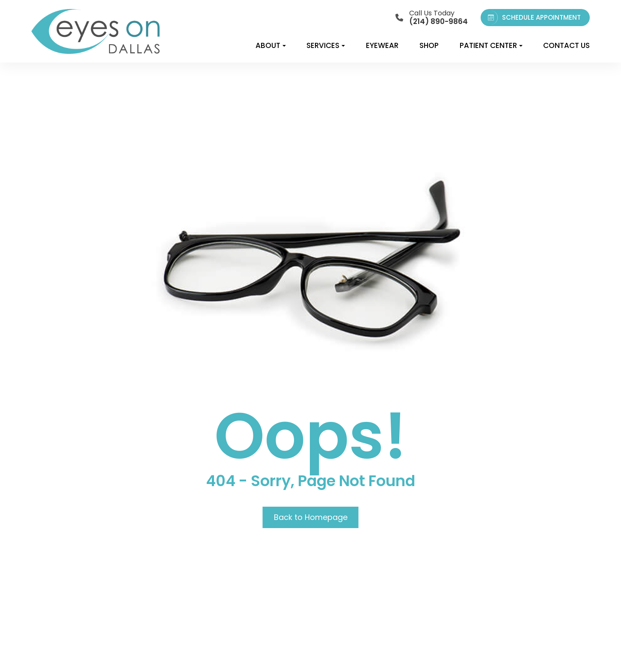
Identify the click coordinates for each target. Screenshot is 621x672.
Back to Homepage (311, 517)
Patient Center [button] (491, 45)
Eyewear (382, 45)
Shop (429, 45)
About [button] (271, 45)
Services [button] (326, 45)
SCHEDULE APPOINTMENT (533, 18)
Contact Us (566, 45)
